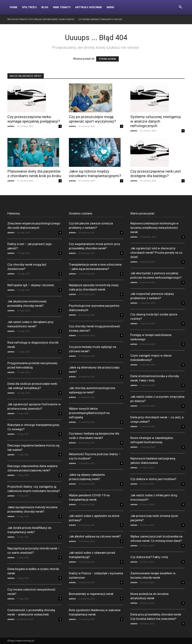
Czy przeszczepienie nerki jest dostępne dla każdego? (156, 174)
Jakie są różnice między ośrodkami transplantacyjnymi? (95, 174)
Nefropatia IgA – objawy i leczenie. (31, 285)
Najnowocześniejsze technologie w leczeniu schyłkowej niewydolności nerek (154, 228)
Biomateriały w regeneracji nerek (91, 594)
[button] (180, 7)
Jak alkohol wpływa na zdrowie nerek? (95, 536)
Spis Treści (29, 7)
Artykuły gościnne (89, 7)
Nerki (110, 7)
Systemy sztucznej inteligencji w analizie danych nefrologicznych (156, 121)
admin (11, 126)
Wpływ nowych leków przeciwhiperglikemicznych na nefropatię (89, 413)
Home (14, 7)
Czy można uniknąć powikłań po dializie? (100, 19)
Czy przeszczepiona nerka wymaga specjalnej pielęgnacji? (34, 119)
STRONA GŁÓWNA (107, 59)
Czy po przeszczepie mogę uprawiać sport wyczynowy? (92, 119)
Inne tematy (62, 7)
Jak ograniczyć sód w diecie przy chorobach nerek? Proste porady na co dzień (156, 253)
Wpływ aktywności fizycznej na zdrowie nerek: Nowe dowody (41, 19)
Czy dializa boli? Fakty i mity (149, 557)
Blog (45, 7)
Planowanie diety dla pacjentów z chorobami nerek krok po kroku (34, 174)
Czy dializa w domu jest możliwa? (153, 479)
